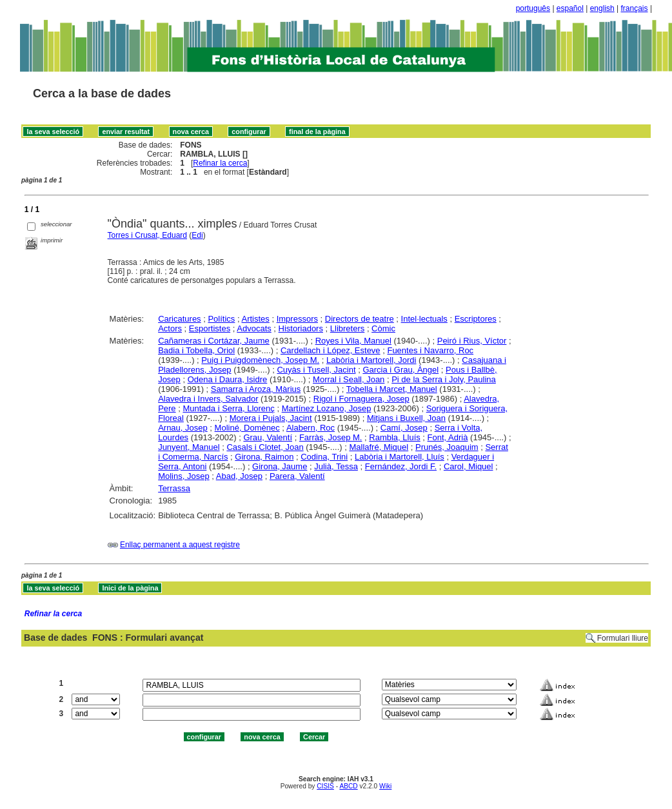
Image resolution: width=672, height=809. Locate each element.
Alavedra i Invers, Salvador (208, 399)
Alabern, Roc (311, 428)
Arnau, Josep (183, 428)
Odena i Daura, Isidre (228, 379)
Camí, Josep (404, 428)
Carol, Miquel (469, 466)
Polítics (221, 319)
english (602, 8)
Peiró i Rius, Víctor (472, 341)
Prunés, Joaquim (447, 447)
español (570, 8)
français (635, 8)
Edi (197, 235)
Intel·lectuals (424, 319)
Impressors (297, 319)
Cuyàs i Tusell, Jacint (316, 370)
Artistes (255, 319)
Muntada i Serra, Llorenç (228, 408)
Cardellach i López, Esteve (331, 350)
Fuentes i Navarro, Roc (430, 350)
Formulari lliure (623, 638)
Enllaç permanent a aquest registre (180, 545)
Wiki (385, 786)
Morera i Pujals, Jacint (271, 418)
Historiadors (301, 328)
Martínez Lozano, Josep (327, 408)
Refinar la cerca (220, 163)
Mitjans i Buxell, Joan (406, 418)
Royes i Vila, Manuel (353, 341)
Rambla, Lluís (394, 437)
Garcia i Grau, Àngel (400, 370)
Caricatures (179, 319)
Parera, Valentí (297, 476)
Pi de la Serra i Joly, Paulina (444, 379)
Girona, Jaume (280, 466)
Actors (170, 328)
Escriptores (476, 319)
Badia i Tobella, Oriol (196, 350)
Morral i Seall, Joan (349, 379)
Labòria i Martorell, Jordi (371, 360)
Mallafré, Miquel (379, 447)
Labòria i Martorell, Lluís (400, 457)
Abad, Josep (239, 476)
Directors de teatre (360, 319)
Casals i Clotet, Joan (265, 447)
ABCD (348, 786)
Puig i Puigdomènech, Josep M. (260, 360)
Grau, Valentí (268, 437)
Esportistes (210, 328)
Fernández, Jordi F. (401, 466)
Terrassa (174, 488)
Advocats (254, 328)
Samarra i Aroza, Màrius (256, 389)
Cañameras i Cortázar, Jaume (214, 341)
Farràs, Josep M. (331, 437)
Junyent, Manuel (189, 447)
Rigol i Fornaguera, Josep (361, 399)
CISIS (325, 786)
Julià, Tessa (336, 466)
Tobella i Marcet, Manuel (392, 389)
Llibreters (347, 328)
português (533, 8)
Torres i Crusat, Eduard (147, 235)
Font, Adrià (448, 437)
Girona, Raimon (264, 457)
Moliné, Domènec (247, 428)
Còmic (383, 328)
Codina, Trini (324, 457)
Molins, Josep (183, 476)
